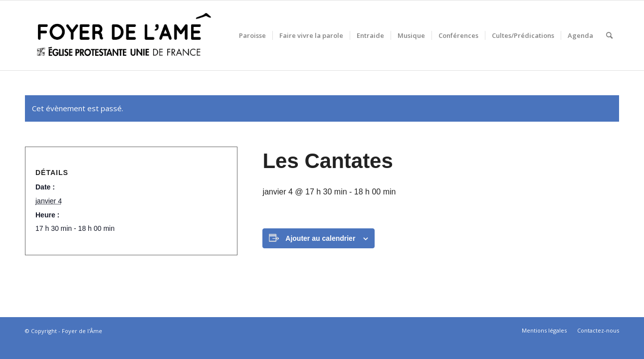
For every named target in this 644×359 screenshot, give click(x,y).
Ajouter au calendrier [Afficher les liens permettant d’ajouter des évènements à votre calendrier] (320, 238)
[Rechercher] (609, 35)
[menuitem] (252, 35)
